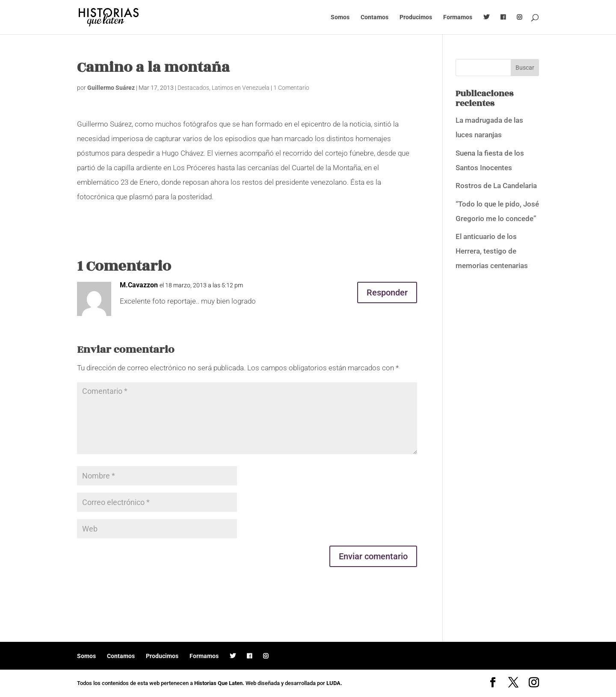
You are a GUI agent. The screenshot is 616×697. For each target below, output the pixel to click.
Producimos (416, 17)
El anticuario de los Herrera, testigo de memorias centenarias (492, 251)
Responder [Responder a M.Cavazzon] (387, 292)
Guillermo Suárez (111, 88)
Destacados (193, 88)
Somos (340, 17)
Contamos (375, 17)
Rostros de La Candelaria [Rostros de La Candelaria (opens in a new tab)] (496, 186)
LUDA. (334, 683)
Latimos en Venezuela (241, 88)
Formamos (458, 17)
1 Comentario (291, 88)
